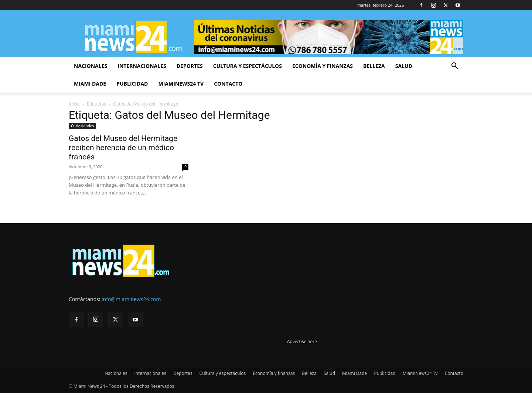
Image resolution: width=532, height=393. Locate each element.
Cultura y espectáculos (248, 66)
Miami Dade (90, 84)
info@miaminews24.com (131, 299)
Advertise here (302, 342)
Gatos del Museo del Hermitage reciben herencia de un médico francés (123, 148)
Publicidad (132, 84)
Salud (404, 66)
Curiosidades (82, 126)
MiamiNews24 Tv (181, 84)
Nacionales (91, 66)
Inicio (74, 104)
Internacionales (142, 66)
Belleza (374, 66)
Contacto (228, 84)
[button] (454, 67)
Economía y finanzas (323, 66)
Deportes (190, 66)
